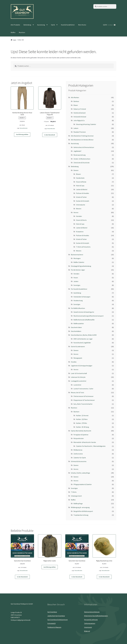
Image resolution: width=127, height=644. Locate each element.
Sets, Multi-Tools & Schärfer (83, 404)
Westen (79, 209)
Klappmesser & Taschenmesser (84, 400)
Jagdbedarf (77, 151)
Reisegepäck (78, 358)
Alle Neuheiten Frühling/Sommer (82, 136)
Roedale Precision (80, 132)
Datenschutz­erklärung (92, 612)
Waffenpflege (78, 504)
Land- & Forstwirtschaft (79, 373)
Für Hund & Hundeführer (79, 289)
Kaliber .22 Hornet (82, 415)
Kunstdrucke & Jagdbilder (82, 343)
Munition (22, 32)
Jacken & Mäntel (82, 189)
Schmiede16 (51, 623)
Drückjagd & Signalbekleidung (81, 266)
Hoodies (74, 362)
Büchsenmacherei (77, 255)
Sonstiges (77, 285)
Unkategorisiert (76, 496)
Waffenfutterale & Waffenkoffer (84, 320)
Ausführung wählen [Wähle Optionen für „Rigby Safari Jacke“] (50, 567)
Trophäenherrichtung (81, 515)
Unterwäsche (81, 205)
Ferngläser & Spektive (81, 435)
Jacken (76, 281)
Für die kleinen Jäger (78, 270)
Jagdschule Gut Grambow (56, 616)
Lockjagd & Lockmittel (79, 381)
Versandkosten (24, 128)
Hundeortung (78, 300)
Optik (53, 25)
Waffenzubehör (79, 323)
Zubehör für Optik (80, 458)
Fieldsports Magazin (54, 627)
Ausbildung (77, 293)
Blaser (76, 105)
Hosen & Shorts (81, 220)
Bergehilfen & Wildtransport (83, 511)
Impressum (88, 627)
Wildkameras (78, 450)
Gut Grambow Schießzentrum (58, 620)
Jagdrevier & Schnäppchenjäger (82, 366)
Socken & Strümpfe (83, 201)
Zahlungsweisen (90, 623)
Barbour (76, 101)
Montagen (77, 258)
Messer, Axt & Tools (77, 392)
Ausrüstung (41, 25)
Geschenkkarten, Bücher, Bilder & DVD (84, 335)
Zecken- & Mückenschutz (82, 159)
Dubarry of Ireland (80, 109)
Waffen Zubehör (79, 262)
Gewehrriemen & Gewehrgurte (84, 312)
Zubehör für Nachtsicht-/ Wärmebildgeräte (91, 446)
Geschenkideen (76, 331)
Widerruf (87, 631)
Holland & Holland (80, 117)
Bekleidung (27, 25)
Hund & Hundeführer (68, 25)
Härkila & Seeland (79, 113)
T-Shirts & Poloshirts (83, 247)
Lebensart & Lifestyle (78, 377)
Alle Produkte (15, 25)
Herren (76, 212)
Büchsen (76, 412)
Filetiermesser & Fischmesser (83, 396)
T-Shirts (74, 492)
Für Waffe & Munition (78, 308)
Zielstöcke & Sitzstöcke (82, 163)
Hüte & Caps (80, 186)
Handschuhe (80, 178)
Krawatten (80, 232)
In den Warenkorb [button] (50, 135)
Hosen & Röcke (81, 182)
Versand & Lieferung (91, 620)
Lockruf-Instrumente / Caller (83, 389)
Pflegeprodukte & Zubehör (83, 484)
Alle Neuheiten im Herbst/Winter (82, 140)
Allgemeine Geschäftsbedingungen (96, 616)
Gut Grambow (52, 612)
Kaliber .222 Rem (82, 419)
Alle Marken (75, 97)
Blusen (78, 174)
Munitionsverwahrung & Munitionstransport (89, 316)
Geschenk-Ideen (76, 327)
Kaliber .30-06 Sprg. (83, 427)
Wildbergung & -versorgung (80, 507)
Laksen (76, 128)
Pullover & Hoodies (83, 193)
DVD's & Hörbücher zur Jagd (83, 339)
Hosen (76, 278)
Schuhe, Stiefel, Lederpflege (80, 473)
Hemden (79, 216)
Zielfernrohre (78, 454)
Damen (76, 170)
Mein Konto (82, 25)
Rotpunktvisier (79, 438)
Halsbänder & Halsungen (82, 297)
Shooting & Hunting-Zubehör (86, 124)
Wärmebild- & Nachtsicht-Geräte (85, 442)
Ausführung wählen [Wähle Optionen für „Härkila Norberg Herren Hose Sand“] (22, 134)
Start (15, 40)
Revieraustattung (80, 155)
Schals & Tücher (81, 197)
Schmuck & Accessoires (79, 461)
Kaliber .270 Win (82, 423)
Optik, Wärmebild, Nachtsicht (81, 431)
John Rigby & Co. (79, 120)
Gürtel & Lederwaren (78, 346)
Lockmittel (77, 385)
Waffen (13, 32)
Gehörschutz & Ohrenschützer (84, 147)
